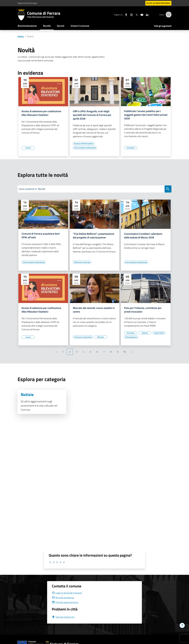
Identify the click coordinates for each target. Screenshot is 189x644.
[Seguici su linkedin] (145, 14)
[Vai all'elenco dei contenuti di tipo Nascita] (145, 333)
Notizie (27, 394)
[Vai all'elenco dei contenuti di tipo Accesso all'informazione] (84, 144)
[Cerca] (168, 15)
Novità (47, 26)
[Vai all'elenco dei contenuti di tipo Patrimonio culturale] (82, 262)
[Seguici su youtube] (140, 14)
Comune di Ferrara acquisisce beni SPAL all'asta (41, 236)
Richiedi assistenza (63, 598)
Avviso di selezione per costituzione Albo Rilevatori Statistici (41, 113)
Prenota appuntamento (65, 602)
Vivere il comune (80, 26)
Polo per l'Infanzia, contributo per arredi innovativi (143, 310)
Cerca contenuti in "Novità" (32, 189)
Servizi (61, 26)
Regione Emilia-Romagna (27, 3)
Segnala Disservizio (63, 617)
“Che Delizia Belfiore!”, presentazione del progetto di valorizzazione (94, 236)
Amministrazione (27, 26)
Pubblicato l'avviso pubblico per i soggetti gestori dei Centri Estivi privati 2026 (146, 115)
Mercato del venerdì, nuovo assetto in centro (94, 310)
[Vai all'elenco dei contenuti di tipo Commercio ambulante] (83, 337)
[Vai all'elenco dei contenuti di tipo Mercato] (101, 337)
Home (21, 36)
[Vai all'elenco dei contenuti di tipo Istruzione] (131, 148)
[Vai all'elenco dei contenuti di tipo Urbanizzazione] (131, 337)
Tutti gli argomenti (163, 26)
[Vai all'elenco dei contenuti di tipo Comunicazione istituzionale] (85, 148)
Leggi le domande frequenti (67, 593)
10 (124, 352)
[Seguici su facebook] (124, 14)
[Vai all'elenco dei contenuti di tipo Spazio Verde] (159, 333)
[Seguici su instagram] (129, 14)
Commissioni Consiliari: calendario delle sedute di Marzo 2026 (143, 236)
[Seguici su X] (135, 14)
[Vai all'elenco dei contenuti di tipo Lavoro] (28, 148)
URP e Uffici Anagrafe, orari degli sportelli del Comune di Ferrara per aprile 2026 (92, 115)
